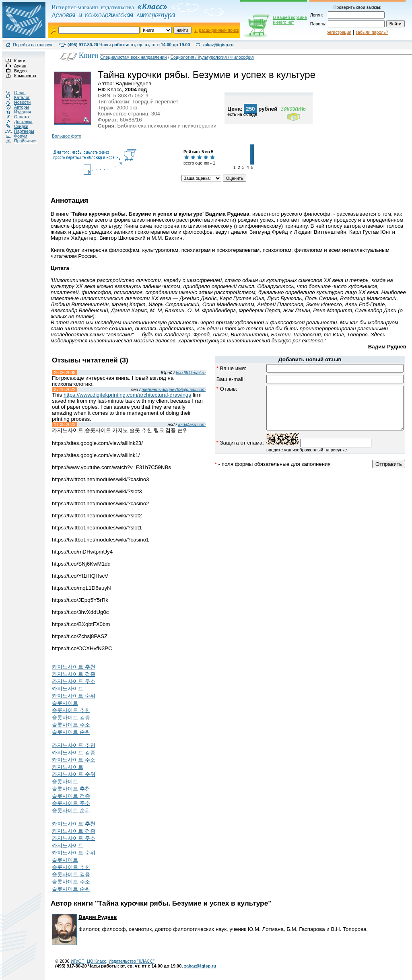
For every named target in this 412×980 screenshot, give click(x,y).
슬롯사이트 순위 (71, 732)
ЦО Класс (97, 961)
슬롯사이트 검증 (71, 717)
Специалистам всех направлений (133, 57)
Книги (13, 61)
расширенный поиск (219, 30)
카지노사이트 (68, 689)
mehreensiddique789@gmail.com (158, 389)
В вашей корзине (290, 20)
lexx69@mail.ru (175, 373)
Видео (13, 71)
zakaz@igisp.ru (218, 45)
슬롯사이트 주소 (71, 725)
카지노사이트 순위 (74, 696)
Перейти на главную (33, 45)
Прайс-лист (19, 141)
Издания (15, 112)
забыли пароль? (372, 32)
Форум (13, 136)
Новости (15, 102)
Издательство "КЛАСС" (132, 961)
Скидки (14, 126)
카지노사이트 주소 (74, 681)
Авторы (14, 107)
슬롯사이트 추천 (71, 710)
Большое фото (67, 136)
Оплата (14, 117)
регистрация (339, 32)
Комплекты (18, 76)
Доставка (16, 121)
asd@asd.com (176, 424)
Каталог (15, 97)
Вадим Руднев (133, 83)
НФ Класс (110, 90)
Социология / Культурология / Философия (212, 57)
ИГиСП (78, 961)
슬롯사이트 (65, 703)
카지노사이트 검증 (74, 674)
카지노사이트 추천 (74, 667)
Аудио (13, 66)
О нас (13, 93)
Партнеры (17, 131)
